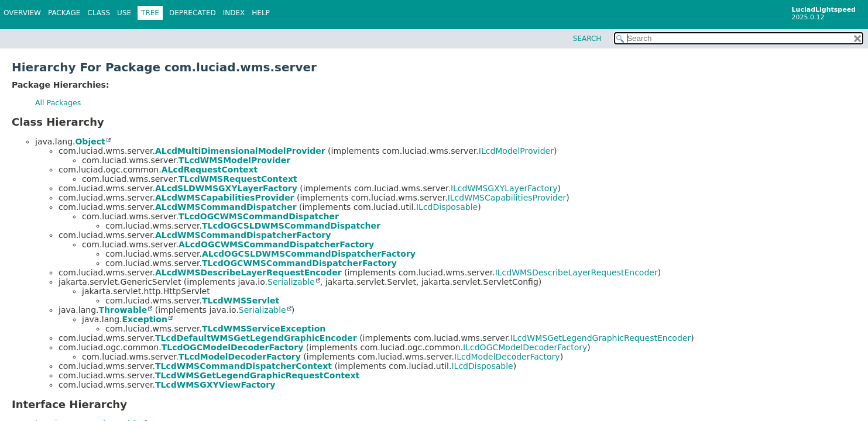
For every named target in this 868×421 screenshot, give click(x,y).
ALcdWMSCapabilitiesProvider (225, 198)
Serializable (291, 282)
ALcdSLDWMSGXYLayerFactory (226, 188)
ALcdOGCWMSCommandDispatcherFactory (276, 244)
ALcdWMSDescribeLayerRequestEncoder (248, 272)
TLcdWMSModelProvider (234, 160)
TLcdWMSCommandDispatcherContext (243, 366)
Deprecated (193, 13)
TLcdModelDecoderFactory (240, 357)
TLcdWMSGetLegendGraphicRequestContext (257, 375)
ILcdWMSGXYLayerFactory (504, 188)
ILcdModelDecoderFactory (507, 357)
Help (261, 13)
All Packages (58, 103)
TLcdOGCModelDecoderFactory (233, 347)
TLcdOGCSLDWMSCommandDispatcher (291, 226)
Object (90, 142)
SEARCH (587, 39)
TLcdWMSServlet (241, 301)
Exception (145, 319)
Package (64, 13)
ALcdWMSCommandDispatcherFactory (243, 235)
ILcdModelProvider (516, 151)
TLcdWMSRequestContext (238, 179)
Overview (22, 13)
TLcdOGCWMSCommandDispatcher (259, 216)
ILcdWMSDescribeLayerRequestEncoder (577, 272)
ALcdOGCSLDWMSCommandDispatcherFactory (309, 254)
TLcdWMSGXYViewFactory (215, 385)
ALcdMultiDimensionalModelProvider (240, 151)
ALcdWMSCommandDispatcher (226, 207)
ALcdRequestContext (210, 170)
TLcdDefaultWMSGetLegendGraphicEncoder (256, 338)
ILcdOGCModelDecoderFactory (525, 347)
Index (234, 13)
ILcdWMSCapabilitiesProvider (507, 198)
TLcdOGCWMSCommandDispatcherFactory (299, 263)
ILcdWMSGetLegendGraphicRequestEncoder (601, 338)
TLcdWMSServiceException (264, 329)
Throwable (123, 310)
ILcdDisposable (447, 207)
